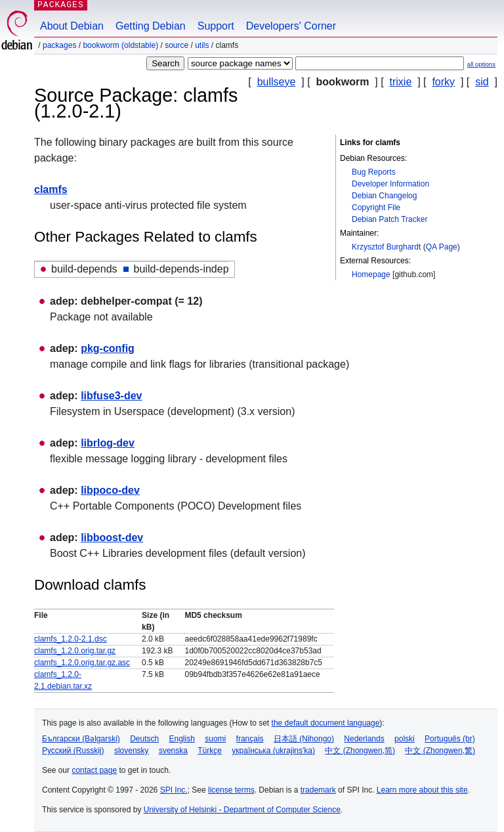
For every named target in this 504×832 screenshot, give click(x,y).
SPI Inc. (174, 790)
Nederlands (364, 739)
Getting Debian (151, 26)
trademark (318, 790)
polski (405, 739)
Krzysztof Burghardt (386, 247)
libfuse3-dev (111, 396)
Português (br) (450, 739)
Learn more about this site (422, 790)
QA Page (442, 247)
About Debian (72, 26)
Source (177, 45)
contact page (94, 770)
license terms (231, 790)
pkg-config (108, 348)
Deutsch (144, 739)
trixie (401, 82)
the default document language (326, 723)
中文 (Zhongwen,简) (360, 751)
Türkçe (210, 751)
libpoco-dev (110, 490)
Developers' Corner (291, 26)
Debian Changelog (384, 196)
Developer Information (390, 184)
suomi (215, 739)
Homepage (371, 274)
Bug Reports (374, 172)
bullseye (277, 82)
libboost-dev (112, 537)
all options (481, 64)
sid (482, 82)
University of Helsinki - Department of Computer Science (242, 810)
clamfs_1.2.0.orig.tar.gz (75, 651)
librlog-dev (108, 443)
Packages (59, 45)
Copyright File (376, 208)
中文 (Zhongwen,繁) (440, 751)
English (182, 739)
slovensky (132, 751)
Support (216, 26)
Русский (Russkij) (73, 751)
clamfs (51, 189)
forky (443, 82)
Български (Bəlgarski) (81, 739)
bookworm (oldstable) (120, 45)
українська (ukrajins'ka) (273, 751)
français (250, 739)
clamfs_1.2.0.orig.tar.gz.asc (82, 663)
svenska (173, 751)
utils (202, 45)
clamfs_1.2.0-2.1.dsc (71, 639)
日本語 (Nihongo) (304, 739)
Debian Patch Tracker (389, 219)
